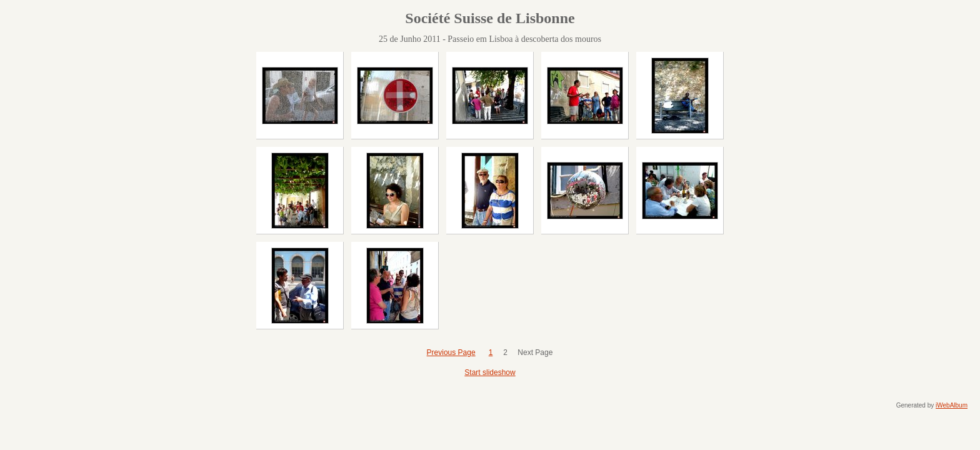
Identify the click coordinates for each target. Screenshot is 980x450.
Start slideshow (490, 372)
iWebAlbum (952, 405)
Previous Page (451, 352)
